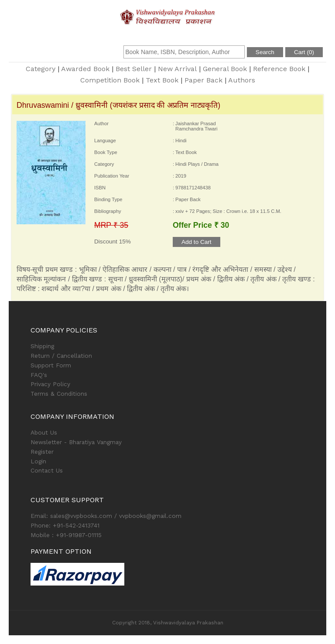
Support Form (51, 365)
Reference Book (279, 69)
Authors (242, 80)
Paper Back (203, 80)
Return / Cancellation (61, 356)
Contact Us (47, 470)
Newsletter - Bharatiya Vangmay (76, 442)
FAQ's (39, 375)
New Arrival (177, 69)
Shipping (42, 346)
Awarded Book (85, 69)
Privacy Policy (50, 384)
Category (41, 69)
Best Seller (134, 69)
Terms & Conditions (59, 394)
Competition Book (110, 80)
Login (38, 461)
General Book (225, 69)
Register (42, 452)
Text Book (162, 80)
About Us (44, 432)
